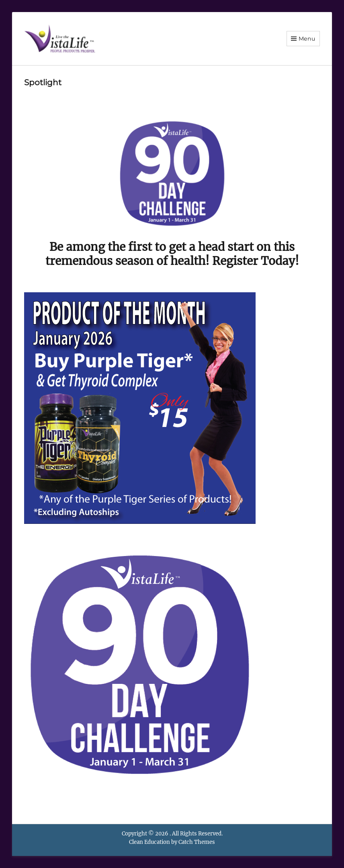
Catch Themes (197, 842)
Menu (307, 39)
